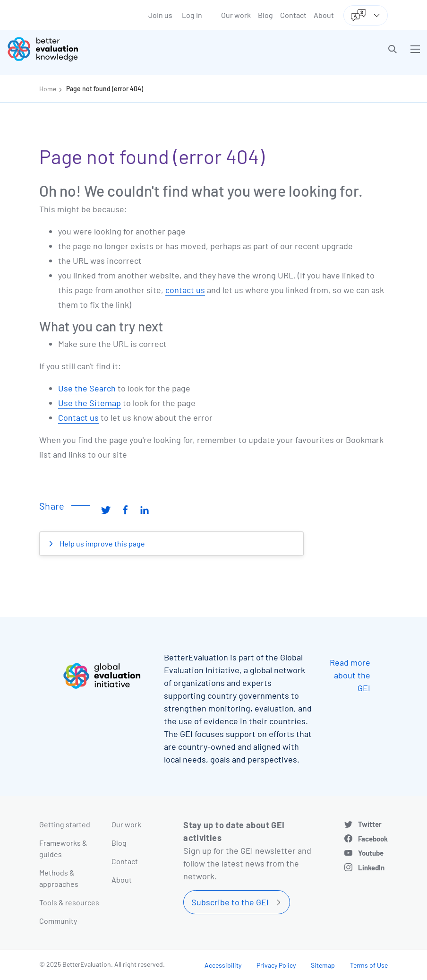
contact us (185, 290)
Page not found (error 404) (105, 89)
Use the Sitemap (90, 403)
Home (48, 89)
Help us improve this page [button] (102, 543)
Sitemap (323, 965)
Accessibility (223, 965)
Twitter (370, 824)
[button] (393, 49)
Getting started (65, 824)
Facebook (373, 839)
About (324, 15)
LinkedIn (371, 867)
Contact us (78, 417)
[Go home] (114, 49)
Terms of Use (369, 965)
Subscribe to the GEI (230, 902)
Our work (236, 15)
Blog (265, 15)
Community (58, 921)
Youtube (371, 853)
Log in (192, 15)
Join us (160, 15)
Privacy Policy (276, 965)
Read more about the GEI (350, 675)
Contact (293, 15)
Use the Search (87, 388)
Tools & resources (69, 902)
